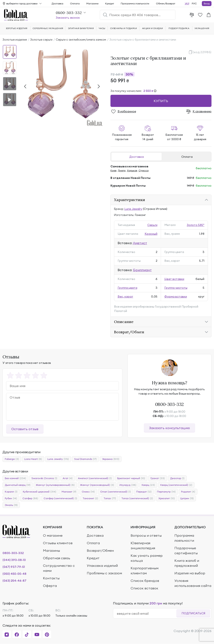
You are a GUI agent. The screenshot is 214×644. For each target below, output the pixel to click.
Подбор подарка (179, 28)
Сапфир (30, 498)
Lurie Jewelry (133, 209)
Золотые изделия (15, 40)
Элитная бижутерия (81, 28)
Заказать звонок (68, 18)
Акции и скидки (153, 28)
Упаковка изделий (102, 566)
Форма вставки (176, 296)
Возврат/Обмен (100, 550)
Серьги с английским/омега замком (81, 40)
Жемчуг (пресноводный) (97, 485)
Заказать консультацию (169, 428)
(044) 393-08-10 (14, 560)
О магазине (53, 535)
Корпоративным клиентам (145, 571)
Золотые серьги (41, 40)
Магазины (51, 550)
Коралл (11, 492)
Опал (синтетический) (115, 492)
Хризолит (167, 498)
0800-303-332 (169, 404)
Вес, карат (125, 296)
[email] (147, 613)
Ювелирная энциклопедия (143, 545)
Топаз (110, 498)
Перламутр (166, 492)
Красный (151, 234)
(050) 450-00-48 (14, 574)
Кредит (110, 3)
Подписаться (193, 613)
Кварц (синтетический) (176, 485)
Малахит (69, 492)
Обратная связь (57, 558)
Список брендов (145, 581)
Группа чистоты (176, 288)
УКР (187, 3)
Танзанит (90, 498)
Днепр (122, 170)
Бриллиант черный (131, 478)
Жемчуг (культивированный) (55, 485)
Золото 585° (196, 225)
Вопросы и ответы (146, 535)
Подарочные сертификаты (186, 550)
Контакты (51, 578)
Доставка (137, 157)
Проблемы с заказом (104, 573)
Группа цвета (127, 288)
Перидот (144, 492)
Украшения (202, 28)
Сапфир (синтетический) (60, 498)
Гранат (158, 478)
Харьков (132, 170)
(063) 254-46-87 (14, 581)
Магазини (92, 3)
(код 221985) (202, 52)
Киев (113, 170)
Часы (102, 28)
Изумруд (128, 485)
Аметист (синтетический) (95, 478)
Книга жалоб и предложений (187, 563)
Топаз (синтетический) (137, 498)
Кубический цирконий (40, 492)
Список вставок (144, 588)
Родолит (188, 492)
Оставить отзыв (25, 429)
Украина (111, 459)
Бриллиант (142, 270)
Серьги (152, 225)
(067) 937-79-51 (14, 567)
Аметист (140, 243)
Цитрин (187, 498)
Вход (207, 3)
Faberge (12, 459)
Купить (161, 101)
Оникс (88, 492)
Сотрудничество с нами (59, 568)
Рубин (11, 498)
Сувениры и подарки (124, 28)
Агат (68, 478)
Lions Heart (33, 459)
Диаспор (177, 478)
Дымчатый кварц (18, 485)
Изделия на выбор (190, 573)
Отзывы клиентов (58, 543)
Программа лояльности (135, 3)
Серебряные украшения (48, 28)
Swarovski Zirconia (44, 478)
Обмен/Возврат (166, 3)
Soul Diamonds (85, 459)
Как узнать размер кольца (147, 558)
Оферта (50, 586)
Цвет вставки (174, 279)
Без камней (15, 478)
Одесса (144, 170)
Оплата (187, 157)
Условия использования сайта (193, 583)
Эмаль (11, 505)
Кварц (148, 485)
